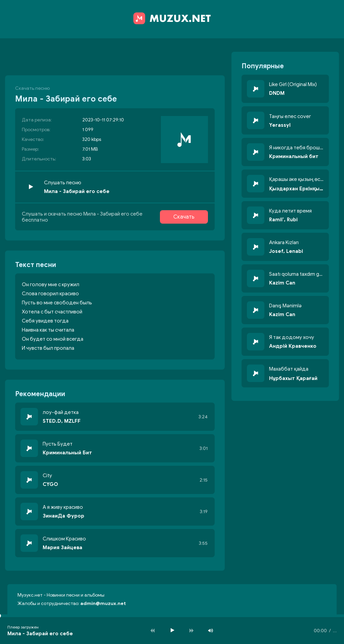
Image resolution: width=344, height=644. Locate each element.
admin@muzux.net (103, 603)
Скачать (184, 217)
